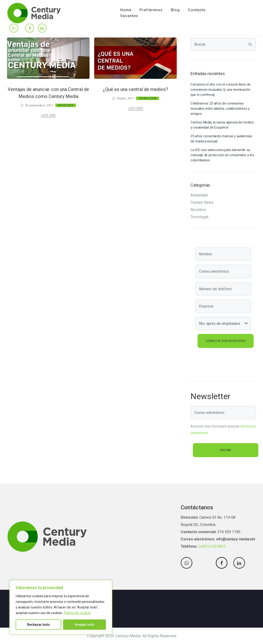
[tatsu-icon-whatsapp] (14, 28)
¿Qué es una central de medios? (135, 89)
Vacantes (129, 16)
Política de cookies (77, 613)
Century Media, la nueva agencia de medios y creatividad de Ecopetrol (222, 125)
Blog (175, 10)
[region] (61, 607)
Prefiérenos (151, 10)
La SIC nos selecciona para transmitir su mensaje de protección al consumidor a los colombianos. (222, 155)
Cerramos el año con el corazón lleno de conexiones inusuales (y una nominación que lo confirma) (220, 90)
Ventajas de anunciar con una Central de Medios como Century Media (48, 93)
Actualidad (199, 195)
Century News (202, 203)
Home (126, 10)
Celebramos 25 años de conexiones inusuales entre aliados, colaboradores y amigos (220, 109)
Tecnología (148, 98)
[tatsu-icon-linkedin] (42, 28)
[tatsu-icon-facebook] (30, 28)
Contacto (197, 10)
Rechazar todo (38, 625)
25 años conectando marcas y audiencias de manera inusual (221, 139)
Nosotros (66, 105)
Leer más (48, 115)
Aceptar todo (85, 625)
